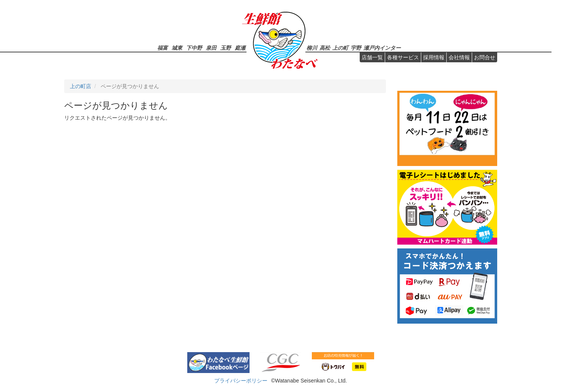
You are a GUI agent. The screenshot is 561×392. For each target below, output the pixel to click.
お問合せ (485, 57)
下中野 (194, 48)
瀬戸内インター (382, 48)
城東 (177, 48)
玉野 (226, 48)
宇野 (356, 48)
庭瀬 (240, 48)
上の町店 (81, 86)
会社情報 (459, 57)
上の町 (340, 48)
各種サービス (403, 57)
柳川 (312, 48)
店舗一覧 (372, 57)
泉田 (211, 48)
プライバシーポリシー (241, 381)
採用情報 (434, 57)
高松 (325, 48)
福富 (163, 48)
